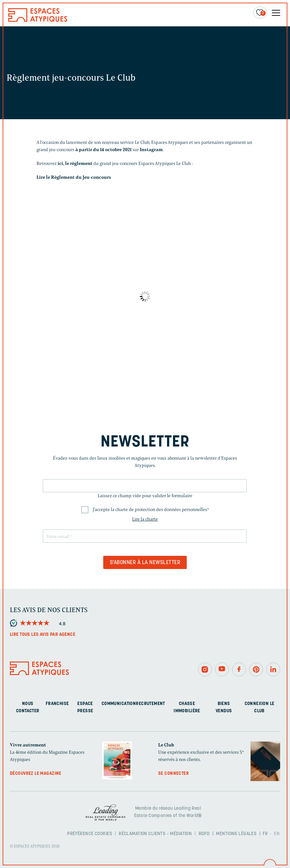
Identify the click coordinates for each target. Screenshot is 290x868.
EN (277, 834)
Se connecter (173, 774)
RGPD (204, 834)
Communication (119, 704)
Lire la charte (145, 519)
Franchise (57, 704)
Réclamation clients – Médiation (155, 834)
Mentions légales (236, 834)
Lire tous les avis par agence (43, 635)
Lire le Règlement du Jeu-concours (74, 177)
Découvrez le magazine (36, 774)
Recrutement (150, 704)
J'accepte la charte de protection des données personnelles (151, 510)
